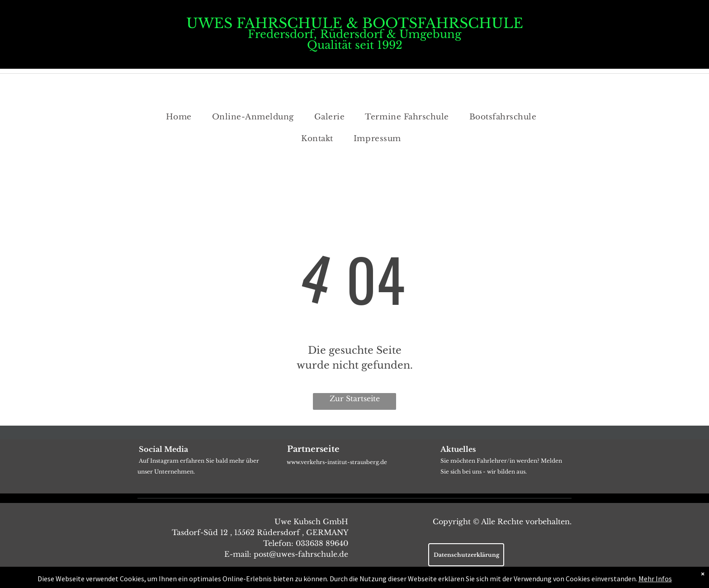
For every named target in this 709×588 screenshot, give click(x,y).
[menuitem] (182, 117)
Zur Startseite (355, 398)
